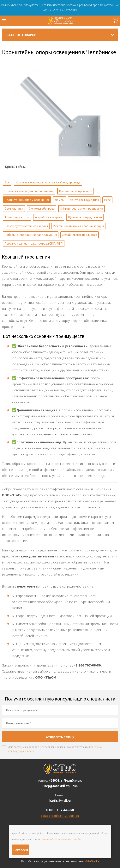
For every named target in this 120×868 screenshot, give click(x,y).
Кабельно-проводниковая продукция (31, 235)
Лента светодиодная (84, 200)
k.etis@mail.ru (60, 801)
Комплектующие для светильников (29, 191)
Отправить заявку (60, 737)
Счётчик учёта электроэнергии (81, 208)
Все (7, 182)
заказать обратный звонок (60, 816)
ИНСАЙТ (92, 861)
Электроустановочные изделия (26, 226)
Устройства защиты (49, 217)
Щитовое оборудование (85, 217)
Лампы (60, 200)
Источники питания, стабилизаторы (78, 226)
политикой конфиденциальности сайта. (62, 839)
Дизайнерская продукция (80, 235)
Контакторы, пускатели (76, 191)
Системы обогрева (42, 208)
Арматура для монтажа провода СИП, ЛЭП (34, 243)
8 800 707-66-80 (60, 810)
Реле (107, 200)
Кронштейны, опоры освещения (27, 200)
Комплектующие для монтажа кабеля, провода (48, 182)
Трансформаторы (17, 217)
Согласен (21, 850)
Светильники (14, 208)
